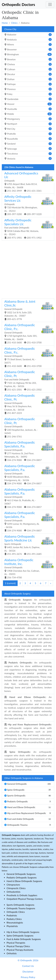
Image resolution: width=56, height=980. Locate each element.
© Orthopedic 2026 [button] (28, 960)
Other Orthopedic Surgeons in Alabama (24, 778)
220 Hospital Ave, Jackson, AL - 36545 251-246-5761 (27, 427)
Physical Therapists (16, 943)
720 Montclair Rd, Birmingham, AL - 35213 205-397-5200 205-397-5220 (27, 205)
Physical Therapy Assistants (20, 950)
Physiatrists (12, 926)
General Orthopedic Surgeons (21, 874)
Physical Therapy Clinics (18, 946)
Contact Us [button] (28, 966)
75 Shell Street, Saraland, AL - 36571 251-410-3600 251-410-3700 (27, 357)
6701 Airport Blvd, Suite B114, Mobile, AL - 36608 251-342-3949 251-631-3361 (27, 182)
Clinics (14, 23)
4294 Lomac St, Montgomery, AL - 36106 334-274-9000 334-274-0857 (27, 521)
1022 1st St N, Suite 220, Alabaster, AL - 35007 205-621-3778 (27, 310)
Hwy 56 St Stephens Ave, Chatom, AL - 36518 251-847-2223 (27, 404)
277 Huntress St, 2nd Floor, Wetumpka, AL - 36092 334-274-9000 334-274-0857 (27, 451)
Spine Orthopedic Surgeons (20, 936)
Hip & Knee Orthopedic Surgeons (23, 932)
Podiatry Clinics (14, 919)
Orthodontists (13, 892)
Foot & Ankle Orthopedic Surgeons (24, 939)
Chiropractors (13, 885)
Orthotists (12, 953)
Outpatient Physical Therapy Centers (25, 899)
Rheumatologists (15, 923)
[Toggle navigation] (50, 4)
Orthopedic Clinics (16, 912)
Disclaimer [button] (28, 971)
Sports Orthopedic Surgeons (20, 905)
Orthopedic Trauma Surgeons (21, 908)
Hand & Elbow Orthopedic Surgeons (24, 881)
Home (5, 23)
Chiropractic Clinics (16, 888)
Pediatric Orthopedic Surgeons (22, 878)
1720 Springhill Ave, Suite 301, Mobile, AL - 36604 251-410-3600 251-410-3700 (27, 333)
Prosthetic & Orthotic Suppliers (22, 895)
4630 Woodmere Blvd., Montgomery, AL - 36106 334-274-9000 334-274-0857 (27, 474)
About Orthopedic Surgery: (18, 594)
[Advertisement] (28, 269)
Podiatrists (12, 915)
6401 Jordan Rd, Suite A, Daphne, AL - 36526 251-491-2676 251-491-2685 (27, 545)
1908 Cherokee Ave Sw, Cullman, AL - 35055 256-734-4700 (27, 568)
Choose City (10, 29)
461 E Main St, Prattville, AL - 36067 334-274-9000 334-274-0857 (27, 498)
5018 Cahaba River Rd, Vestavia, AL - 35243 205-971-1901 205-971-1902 (27, 229)
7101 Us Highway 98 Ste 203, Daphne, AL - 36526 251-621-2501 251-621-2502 (27, 380)
